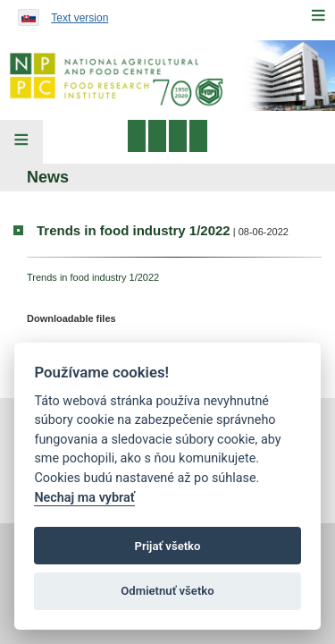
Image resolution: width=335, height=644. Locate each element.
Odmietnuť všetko (167, 591)
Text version (80, 18)
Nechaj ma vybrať (84, 498)
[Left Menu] (21, 142)
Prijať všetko (168, 546)
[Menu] (318, 15)
